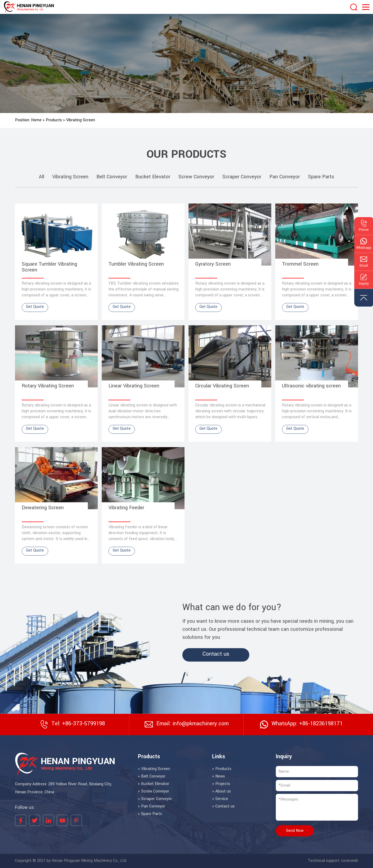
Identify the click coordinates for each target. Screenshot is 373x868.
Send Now (295, 831)
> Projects (221, 784)
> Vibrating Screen (154, 769)
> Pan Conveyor (152, 806)
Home (36, 120)
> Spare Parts (150, 814)
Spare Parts (321, 177)
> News (218, 776)
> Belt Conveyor (152, 776)
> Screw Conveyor (154, 791)
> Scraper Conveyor (155, 799)
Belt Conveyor (112, 177)
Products (54, 120)
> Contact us (223, 806)
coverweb (350, 861)
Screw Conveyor (196, 177)
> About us (221, 791)
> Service (220, 799)
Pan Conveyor (285, 177)
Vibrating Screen (81, 120)
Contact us (216, 654)
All (42, 177)
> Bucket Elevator (154, 784)
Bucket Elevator (153, 177)
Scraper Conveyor (242, 177)
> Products (222, 769)
